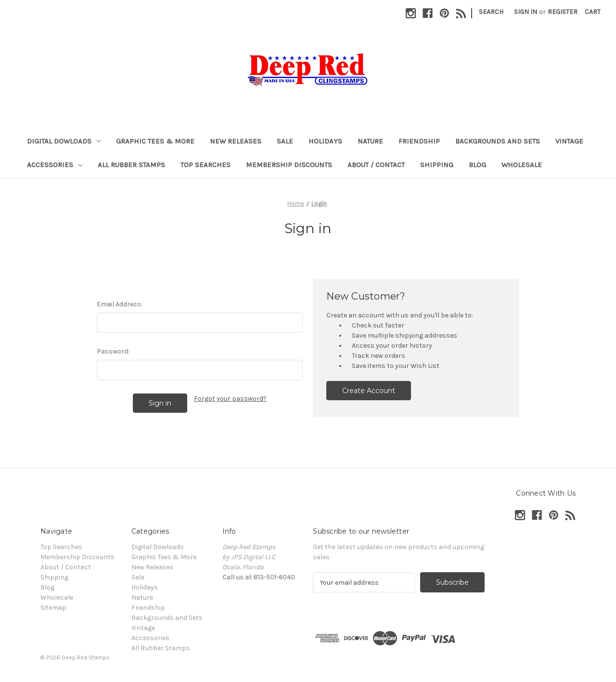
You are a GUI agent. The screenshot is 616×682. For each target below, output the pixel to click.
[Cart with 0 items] (593, 12)
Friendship (419, 141)
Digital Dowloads (64, 141)
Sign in (526, 12)
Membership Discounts (289, 165)
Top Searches (205, 165)
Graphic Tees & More (155, 141)
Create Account (369, 391)
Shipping (437, 165)
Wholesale (522, 165)
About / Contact (376, 165)
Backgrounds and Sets (498, 141)
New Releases (236, 141)
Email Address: (120, 304)
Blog (477, 165)
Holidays (325, 141)
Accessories (55, 165)
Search (491, 12)
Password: (113, 351)
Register (563, 12)
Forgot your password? (230, 399)
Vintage (569, 141)
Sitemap (53, 608)
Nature (370, 141)
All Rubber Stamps (131, 165)
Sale (285, 141)
